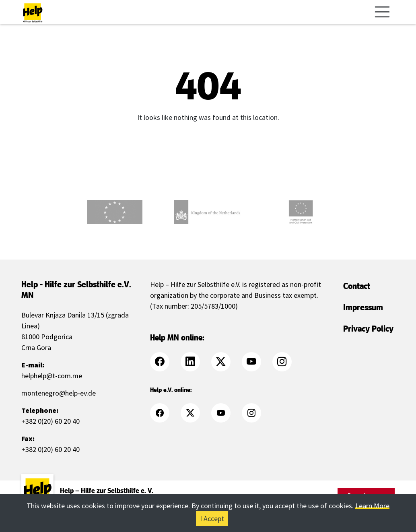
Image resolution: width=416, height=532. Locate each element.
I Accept (212, 519)
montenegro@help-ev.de (59, 393)
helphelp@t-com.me (52, 376)
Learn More (372, 506)
